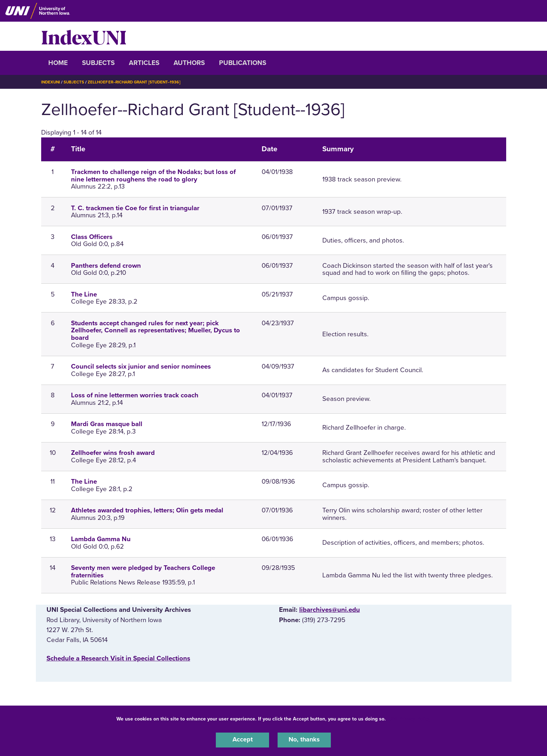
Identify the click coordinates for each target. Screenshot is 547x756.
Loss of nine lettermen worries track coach (135, 395)
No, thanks (304, 740)
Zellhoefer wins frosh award (113, 453)
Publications (243, 63)
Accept (242, 740)
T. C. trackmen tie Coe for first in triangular (135, 208)
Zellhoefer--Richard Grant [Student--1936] (138, 82)
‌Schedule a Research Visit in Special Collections (118, 658)
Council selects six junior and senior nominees (141, 366)
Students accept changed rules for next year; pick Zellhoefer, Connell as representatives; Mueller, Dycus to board (155, 331)
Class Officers (92, 237)
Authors (189, 63)
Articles (144, 63)
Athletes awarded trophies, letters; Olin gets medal (147, 510)
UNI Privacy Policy (410, 718)
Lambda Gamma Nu (101, 539)
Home (58, 63)
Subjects (98, 63)
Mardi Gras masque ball (107, 424)
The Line (84, 294)
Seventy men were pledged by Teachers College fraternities (143, 572)
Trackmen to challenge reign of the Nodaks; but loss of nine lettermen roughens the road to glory (153, 176)
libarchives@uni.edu (330, 610)
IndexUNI (84, 36)
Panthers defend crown (106, 266)
